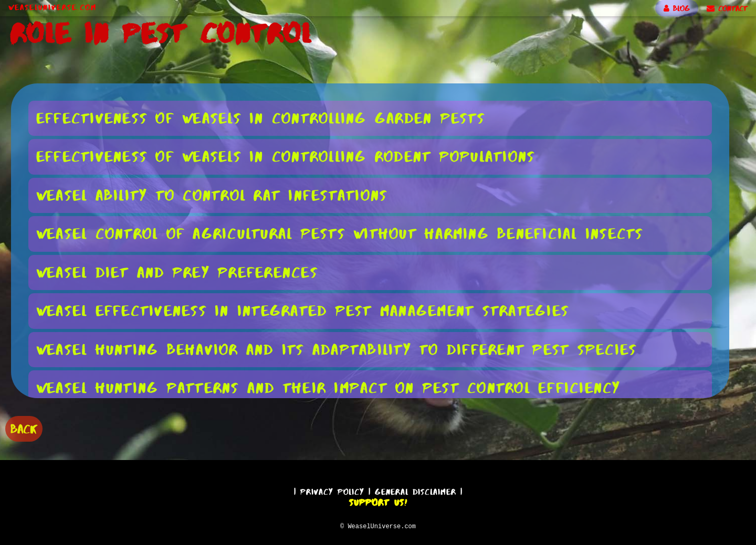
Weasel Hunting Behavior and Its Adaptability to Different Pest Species (337, 349)
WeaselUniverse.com (52, 7)
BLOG (677, 8)
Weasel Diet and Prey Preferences (177, 272)
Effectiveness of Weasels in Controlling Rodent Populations (286, 156)
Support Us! (378, 501)
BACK (24, 428)
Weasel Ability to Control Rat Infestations (212, 195)
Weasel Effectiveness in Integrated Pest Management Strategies (303, 310)
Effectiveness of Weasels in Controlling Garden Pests (261, 117)
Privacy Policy (332, 490)
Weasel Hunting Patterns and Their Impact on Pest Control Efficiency (329, 387)
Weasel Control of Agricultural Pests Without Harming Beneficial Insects (340, 233)
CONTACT (727, 8)
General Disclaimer (416, 490)
